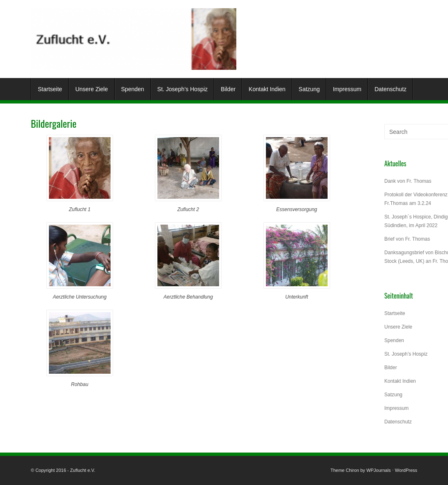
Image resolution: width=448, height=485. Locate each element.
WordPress (406, 470)
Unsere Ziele (91, 89)
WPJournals (378, 470)
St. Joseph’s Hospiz (183, 89)
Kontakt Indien (267, 89)
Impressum (347, 89)
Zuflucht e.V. (83, 470)
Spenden (133, 89)
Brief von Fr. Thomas (407, 239)
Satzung (309, 89)
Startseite (50, 89)
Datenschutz (390, 89)
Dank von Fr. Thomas (408, 181)
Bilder (228, 89)
